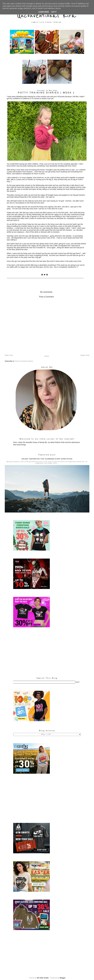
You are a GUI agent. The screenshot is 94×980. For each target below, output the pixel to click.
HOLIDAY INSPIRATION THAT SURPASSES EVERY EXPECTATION (47, 459)
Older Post (9, 355)
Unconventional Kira (47, 16)
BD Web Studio (43, 978)
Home (47, 356)
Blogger (63, 978)
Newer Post (85, 355)
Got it (54, 12)
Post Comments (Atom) (24, 361)
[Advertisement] (47, 652)
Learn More (44, 12)
